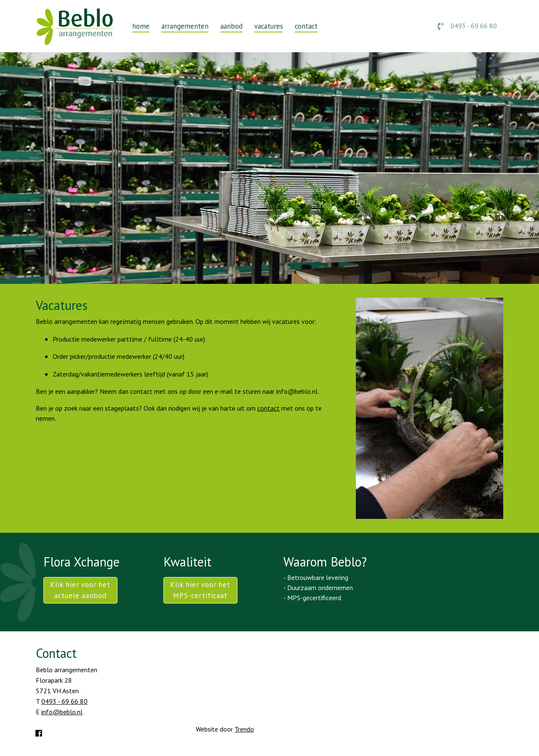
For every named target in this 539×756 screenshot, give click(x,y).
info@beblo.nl (62, 712)
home (141, 26)
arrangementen (185, 26)
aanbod (231, 26)
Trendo (244, 729)
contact (306, 26)
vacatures (269, 26)
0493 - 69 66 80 (467, 25)
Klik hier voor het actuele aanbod (80, 590)
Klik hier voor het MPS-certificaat (200, 590)
